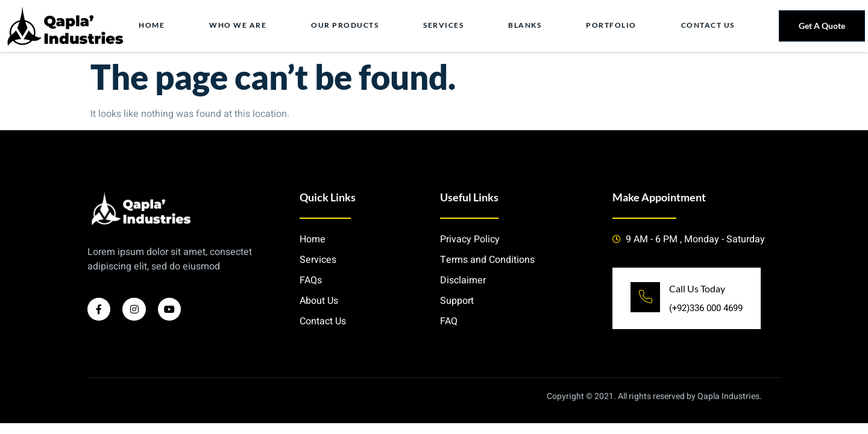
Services (445, 26)
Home (154, 26)
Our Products (347, 26)
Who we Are (240, 26)
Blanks (526, 26)
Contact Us (709, 26)
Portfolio (612, 26)
